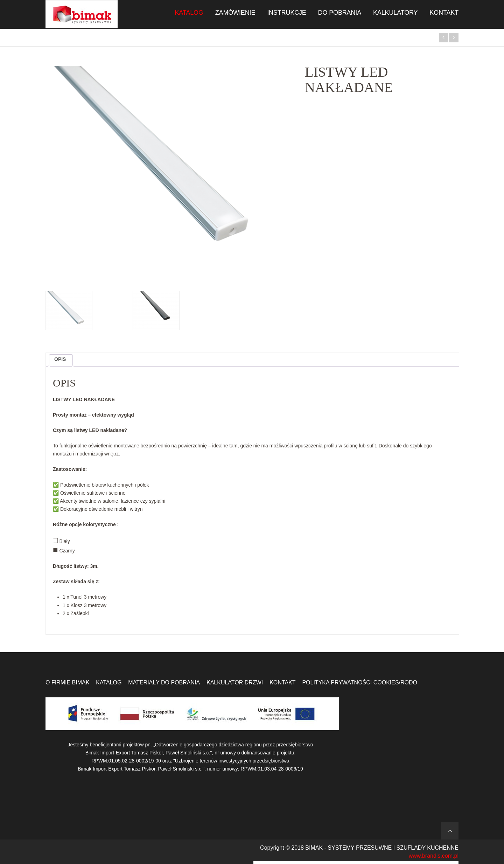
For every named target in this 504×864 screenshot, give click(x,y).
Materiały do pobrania (164, 682)
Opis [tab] (60, 359)
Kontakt (282, 682)
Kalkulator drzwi (235, 682)
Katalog (109, 682)
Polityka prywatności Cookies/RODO (360, 682)
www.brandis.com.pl (434, 856)
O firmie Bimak (67, 682)
